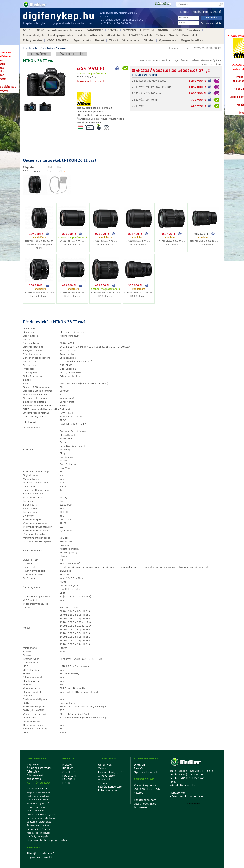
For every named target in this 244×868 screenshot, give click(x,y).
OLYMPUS (129, 30)
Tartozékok (38, 54)
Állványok (96, 35)
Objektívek (193, 30)
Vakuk (82, 35)
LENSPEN (69, 779)
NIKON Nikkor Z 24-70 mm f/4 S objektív (171, 243)
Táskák (160, 35)
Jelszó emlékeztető (211, 23)
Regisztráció (212, 12)
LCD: (80, 115)
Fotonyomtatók (33, 40)
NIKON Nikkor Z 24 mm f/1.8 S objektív (72, 294)
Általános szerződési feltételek (40, 770)
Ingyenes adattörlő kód (90, 81)
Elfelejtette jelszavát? (41, 853)
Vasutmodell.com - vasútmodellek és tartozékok (146, 804)
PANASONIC (95, 30)
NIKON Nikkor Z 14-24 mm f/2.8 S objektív (138, 294)
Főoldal (28, 48)
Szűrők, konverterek (111, 787)
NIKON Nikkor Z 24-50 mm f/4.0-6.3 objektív (39, 294)
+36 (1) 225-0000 (110, 20)
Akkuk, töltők (116, 35)
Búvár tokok (190, 35)
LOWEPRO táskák (140, 35)
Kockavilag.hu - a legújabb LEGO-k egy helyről (147, 789)
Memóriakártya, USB (111, 772)
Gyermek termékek (146, 772)
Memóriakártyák (33, 35)
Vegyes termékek (192, 40)
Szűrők (174, 35)
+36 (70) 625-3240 (132, 20)
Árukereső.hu (193, 804)
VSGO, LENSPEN (57, 40)
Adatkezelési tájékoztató (35, 777)
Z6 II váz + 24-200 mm (147, 93)
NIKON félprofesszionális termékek (60, 30)
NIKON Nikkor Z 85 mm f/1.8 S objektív (72, 243)
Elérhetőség (163, 3)
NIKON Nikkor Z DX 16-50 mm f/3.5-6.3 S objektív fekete (39, 244)
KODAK (177, 30)
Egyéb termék (82, 40)
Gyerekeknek (168, 40)
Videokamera (131, 40)
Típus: (80, 108)
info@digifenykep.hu (182, 785)
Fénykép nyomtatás (60, 35)
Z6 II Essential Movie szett (149, 81)
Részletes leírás (70, 54)
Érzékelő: (82, 111)
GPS (107, 16)
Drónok (100, 40)
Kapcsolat (33, 764)
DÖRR (66, 783)
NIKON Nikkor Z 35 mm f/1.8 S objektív (139, 243)
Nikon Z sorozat (57, 48)
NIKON (28, 30)
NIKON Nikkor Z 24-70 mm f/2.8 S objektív (204, 243)
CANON (163, 30)
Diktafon (149, 40)
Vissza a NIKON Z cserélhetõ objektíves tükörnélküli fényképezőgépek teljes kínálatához (180, 62)
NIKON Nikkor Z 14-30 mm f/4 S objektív (105, 294)
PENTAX (113, 30)
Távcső (114, 40)
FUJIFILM (147, 30)
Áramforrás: (84, 119)
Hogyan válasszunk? (40, 857)
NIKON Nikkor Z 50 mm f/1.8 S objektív (105, 243)
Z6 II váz (138, 106)
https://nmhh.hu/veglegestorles (42, 840)
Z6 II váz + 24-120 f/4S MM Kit (152, 87)
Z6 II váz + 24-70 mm (146, 100)
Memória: (82, 122)
